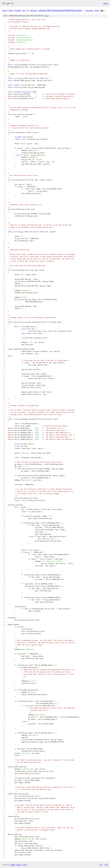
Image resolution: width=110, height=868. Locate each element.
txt (101, 865)
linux (5, 10)
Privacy (19, 865)
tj (28, 10)
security (89, 10)
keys (97, 10)
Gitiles (13, 865)
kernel (18, 10)
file (46, 16)
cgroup (33, 10)
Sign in (106, 3)
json (106, 865)
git (24, 10)
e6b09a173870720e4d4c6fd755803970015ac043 (60, 10)
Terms (25, 865)
